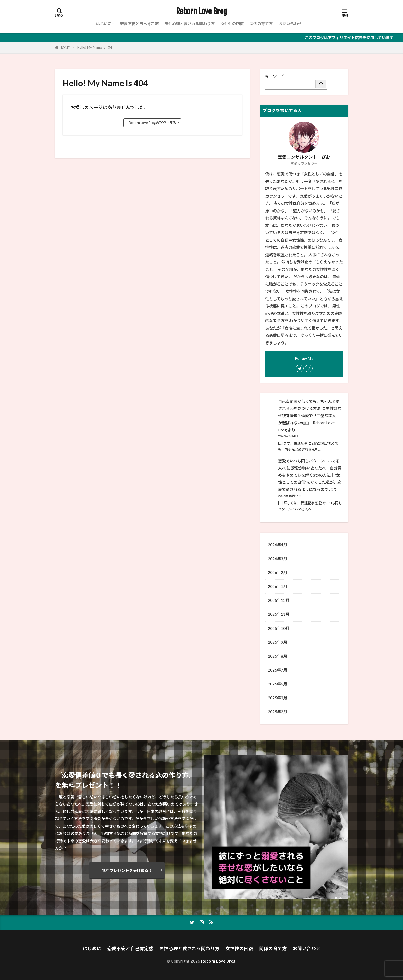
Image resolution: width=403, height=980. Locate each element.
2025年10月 (279, 628)
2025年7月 (277, 670)
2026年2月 (277, 572)
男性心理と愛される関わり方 (190, 24)
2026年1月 (277, 586)
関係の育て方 (261, 24)
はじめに (104, 24)
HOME (65, 48)
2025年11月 (279, 614)
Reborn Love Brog (201, 12)
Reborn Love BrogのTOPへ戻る (152, 123)
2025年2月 (277, 712)
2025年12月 (279, 600)
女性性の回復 (232, 24)
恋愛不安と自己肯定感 (139, 24)
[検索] (321, 84)
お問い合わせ (290, 24)
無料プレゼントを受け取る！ (127, 870)
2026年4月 (277, 545)
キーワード (275, 76)
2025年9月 (277, 642)
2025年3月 (277, 698)
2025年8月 (277, 656)
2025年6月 (277, 684)
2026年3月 (277, 559)
